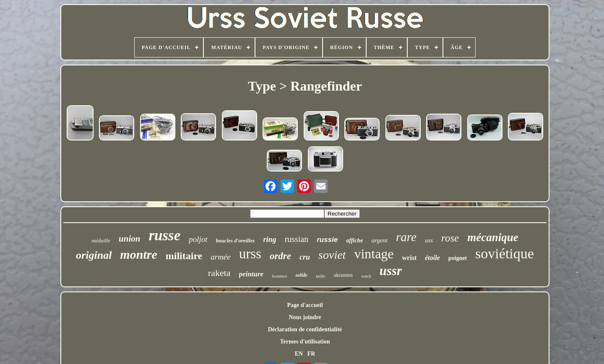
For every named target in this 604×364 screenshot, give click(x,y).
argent (379, 240)
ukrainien (343, 275)
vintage (374, 254)
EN (299, 354)
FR (311, 354)
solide (301, 275)
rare (406, 237)
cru (305, 257)
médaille (101, 240)
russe (164, 235)
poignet (458, 258)
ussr (391, 271)
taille (321, 276)
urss (250, 254)
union (129, 239)
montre (138, 254)
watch (366, 276)
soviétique (505, 253)
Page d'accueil (305, 305)
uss (429, 240)
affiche (354, 240)
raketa (219, 273)
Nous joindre (305, 317)
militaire (184, 256)
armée (220, 257)
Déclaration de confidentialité (305, 329)
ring (269, 239)
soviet (332, 255)
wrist (410, 258)
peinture (251, 274)
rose (450, 238)
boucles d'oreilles (236, 240)
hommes (279, 276)
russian (296, 239)
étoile (432, 258)
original (94, 255)
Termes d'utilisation (305, 342)
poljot (198, 239)
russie (327, 240)
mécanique (493, 237)
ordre (280, 256)
